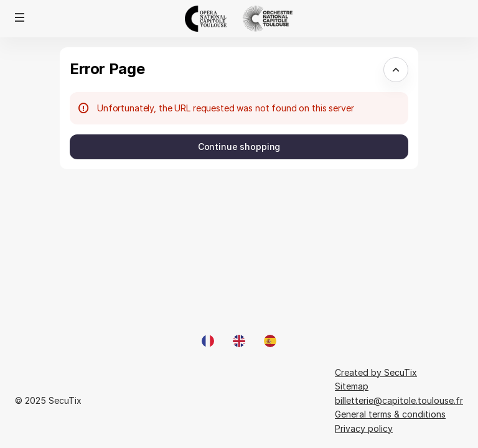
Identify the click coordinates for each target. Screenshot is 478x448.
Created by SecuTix (376, 372)
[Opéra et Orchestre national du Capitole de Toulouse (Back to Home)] (239, 19)
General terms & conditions (390, 414)
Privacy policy (364, 428)
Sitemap (352, 386)
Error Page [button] (107, 69)
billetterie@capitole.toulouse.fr (399, 400)
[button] (20, 17)
